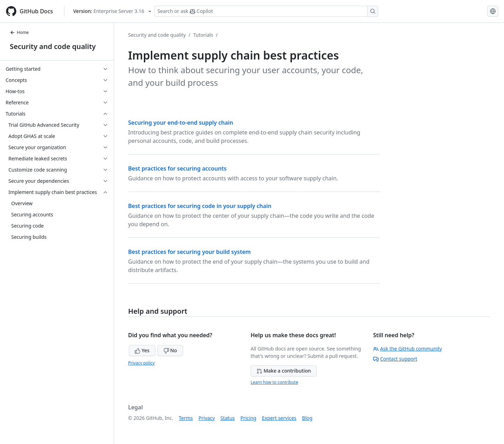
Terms (186, 418)
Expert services (279, 418)
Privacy (207, 418)
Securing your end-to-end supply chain (181, 123)
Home (19, 32)
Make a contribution (284, 371)
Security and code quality (53, 46)
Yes (142, 350)
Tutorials (203, 35)
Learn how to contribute (274, 382)
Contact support (395, 359)
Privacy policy (141, 363)
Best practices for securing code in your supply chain (200, 206)
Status (228, 418)
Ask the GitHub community (408, 349)
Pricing (248, 418)
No (170, 350)
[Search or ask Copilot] (266, 11)
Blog (307, 418)
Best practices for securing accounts (177, 168)
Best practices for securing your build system (189, 252)
